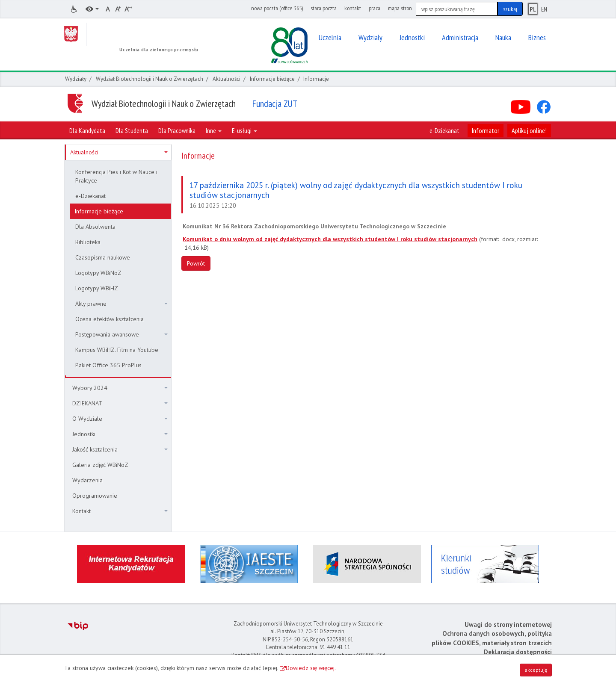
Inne (214, 130)
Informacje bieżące (272, 79)
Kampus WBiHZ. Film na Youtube (117, 350)
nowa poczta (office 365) (277, 8)
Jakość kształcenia (120, 449)
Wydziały (76, 79)
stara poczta (324, 8)
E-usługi (244, 130)
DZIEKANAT (120, 403)
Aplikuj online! (529, 130)
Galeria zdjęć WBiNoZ (100, 465)
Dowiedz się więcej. (311, 668)
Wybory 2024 (120, 388)
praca (375, 8)
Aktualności (227, 79)
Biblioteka (88, 242)
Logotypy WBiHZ (97, 288)
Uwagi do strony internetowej (508, 624)
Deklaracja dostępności (518, 652)
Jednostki (120, 434)
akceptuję (536, 670)
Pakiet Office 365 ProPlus (108, 365)
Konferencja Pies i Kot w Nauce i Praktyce (116, 176)
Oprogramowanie (95, 496)
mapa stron (400, 8)
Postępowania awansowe (121, 334)
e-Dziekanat (444, 130)
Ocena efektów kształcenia (110, 319)
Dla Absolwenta (95, 227)
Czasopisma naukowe (103, 257)
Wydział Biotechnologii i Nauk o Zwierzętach (150, 79)
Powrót (196, 263)
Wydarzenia (87, 480)
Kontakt (120, 511)
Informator (486, 130)
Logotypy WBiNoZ (98, 273)
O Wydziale (120, 419)
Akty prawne (121, 304)
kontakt (353, 8)
